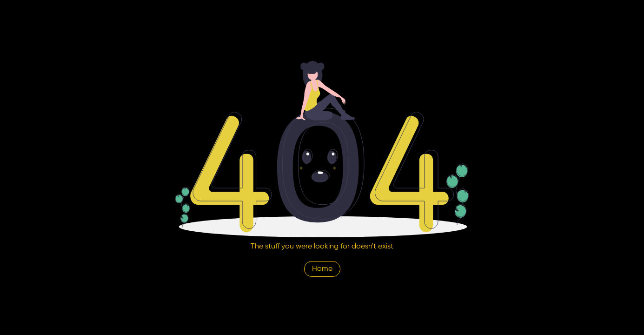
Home (322, 269)
